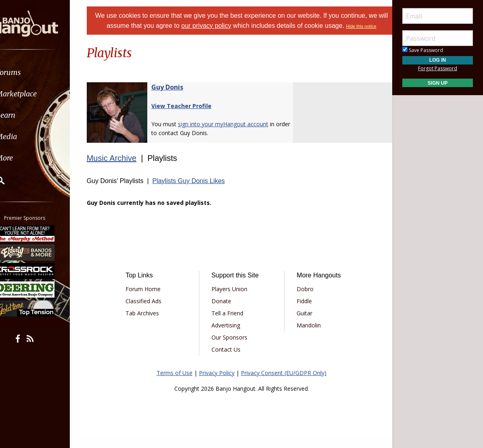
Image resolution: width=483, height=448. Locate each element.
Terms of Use (175, 382)
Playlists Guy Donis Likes (199, 191)
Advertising (229, 335)
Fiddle (301, 311)
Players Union (232, 299)
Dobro (302, 299)
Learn (27, 115)
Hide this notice (241, 36)
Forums (29, 72)
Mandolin (306, 335)
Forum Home (152, 299)
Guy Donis (177, 97)
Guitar (302, 323)
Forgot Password (438, 68)
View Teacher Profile (191, 116)
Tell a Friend (230, 323)
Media (27, 136)
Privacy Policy (217, 382)
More (25, 158)
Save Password (423, 50)
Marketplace (37, 94)
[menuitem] (45, 72)
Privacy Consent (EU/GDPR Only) (284, 382)
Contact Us (229, 359)
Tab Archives (151, 323)
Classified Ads (152, 311)
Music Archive (122, 168)
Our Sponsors (232, 347)
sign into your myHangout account (233, 134)
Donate (224, 311)
